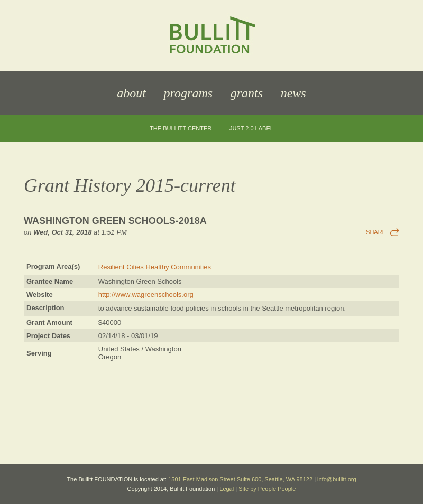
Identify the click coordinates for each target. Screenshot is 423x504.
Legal (227, 489)
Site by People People (267, 489)
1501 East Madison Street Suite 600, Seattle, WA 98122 (240, 479)
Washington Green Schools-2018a (115, 221)
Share (376, 232)
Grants (247, 93)
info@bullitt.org (337, 479)
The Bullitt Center (181, 129)
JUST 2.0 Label (251, 129)
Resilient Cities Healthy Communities (155, 267)
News (293, 93)
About (131, 93)
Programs (188, 93)
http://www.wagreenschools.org (146, 295)
